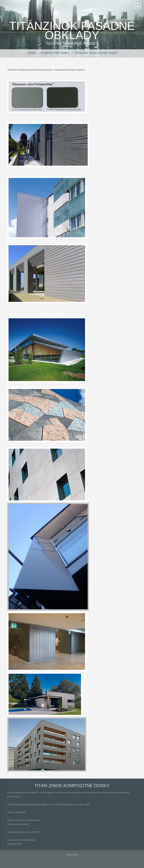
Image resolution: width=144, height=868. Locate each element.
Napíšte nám (72, 855)
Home (32, 53)
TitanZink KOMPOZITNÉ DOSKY (96, 53)
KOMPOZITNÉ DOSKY (55, 53)
